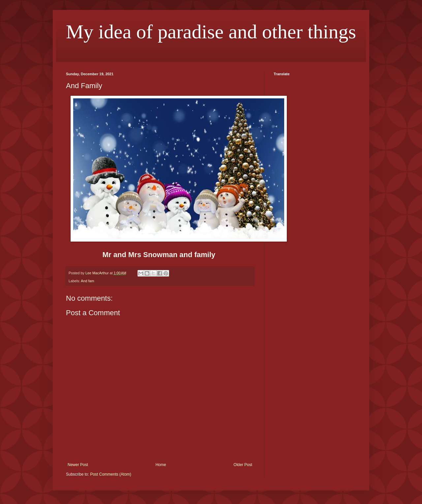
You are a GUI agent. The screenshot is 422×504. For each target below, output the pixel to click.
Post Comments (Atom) (111, 474)
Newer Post (78, 465)
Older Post (243, 465)
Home (161, 465)
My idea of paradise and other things (211, 32)
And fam (87, 281)
